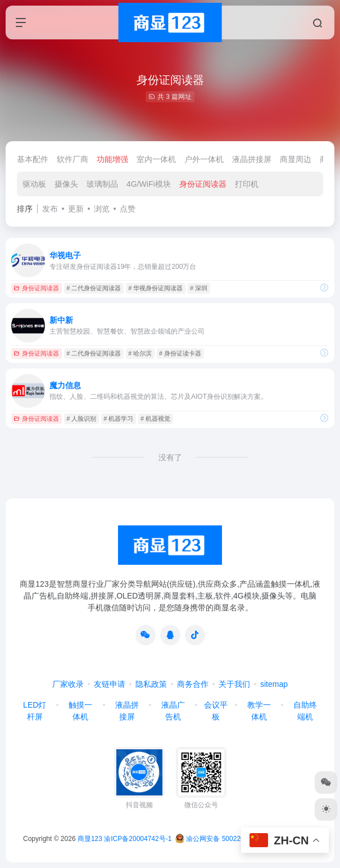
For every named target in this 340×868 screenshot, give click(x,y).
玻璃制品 (102, 184)
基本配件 (33, 159)
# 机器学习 (118, 419)
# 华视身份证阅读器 (155, 288)
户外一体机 (204, 159)
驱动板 (34, 184)
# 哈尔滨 (140, 353)
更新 (76, 209)
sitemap (274, 684)
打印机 (247, 184)
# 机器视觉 (155, 419)
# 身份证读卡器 (180, 353)
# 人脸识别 (81, 419)
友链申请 (110, 684)
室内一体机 (156, 159)
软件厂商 (72, 159)
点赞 (128, 209)
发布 (50, 209)
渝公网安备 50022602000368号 (228, 839)
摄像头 (66, 184)
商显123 (90, 839)
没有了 (170, 457)
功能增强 (112, 159)
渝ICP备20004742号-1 (138, 839)
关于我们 (234, 684)
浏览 (102, 209)
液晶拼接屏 (252, 159)
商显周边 (296, 159)
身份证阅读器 (203, 184)
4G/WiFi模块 (149, 184)
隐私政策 (151, 684)
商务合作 (193, 684)
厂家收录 (68, 684)
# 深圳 (199, 288)
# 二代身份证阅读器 (94, 288)
